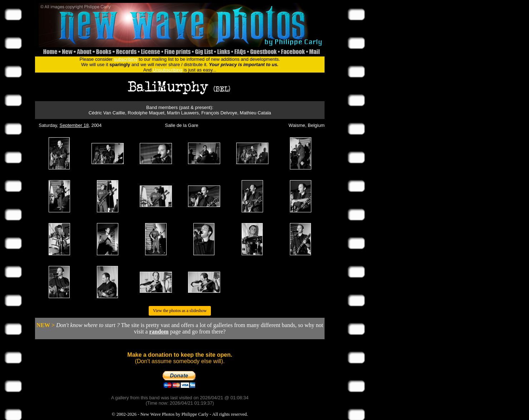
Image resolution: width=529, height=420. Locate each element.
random (159, 332)
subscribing (126, 59)
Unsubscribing (168, 70)
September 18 (74, 125)
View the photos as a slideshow (180, 311)
